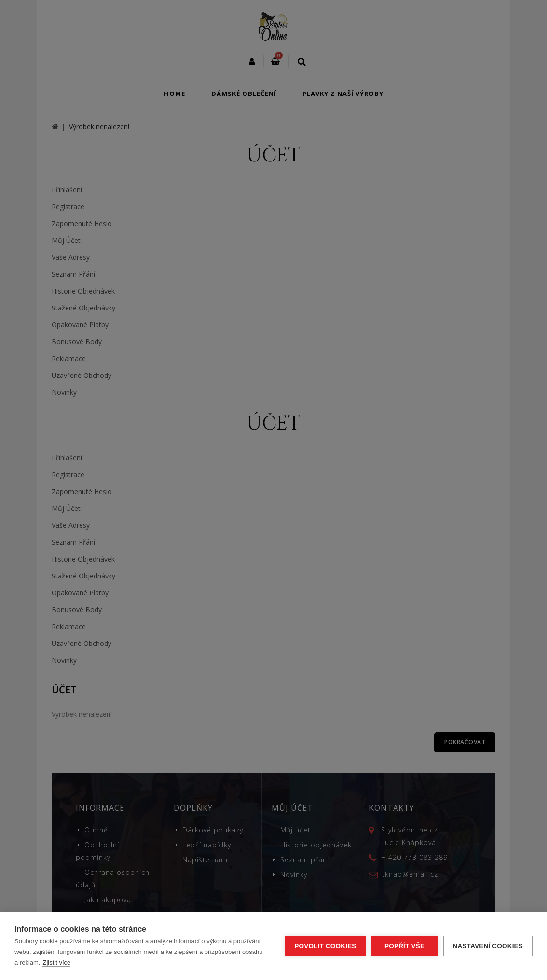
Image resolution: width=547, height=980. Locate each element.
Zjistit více (56, 962)
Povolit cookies (325, 946)
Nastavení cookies (488, 946)
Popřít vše (404, 946)
